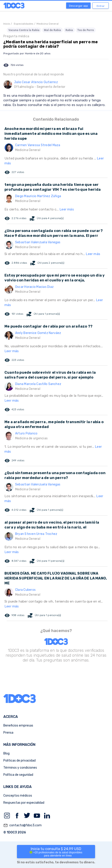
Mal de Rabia (52, 30)
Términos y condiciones (20, 768)
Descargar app (78, 6)
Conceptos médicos (18, 796)
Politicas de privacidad (19, 761)
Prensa (8, 733)
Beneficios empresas (18, 726)
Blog (6, 753)
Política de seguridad (18, 775)
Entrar (101, 6)
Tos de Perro (86, 30)
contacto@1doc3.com (22, 825)
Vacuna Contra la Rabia (24, 30)
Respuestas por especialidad (24, 803)
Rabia (69, 30)
